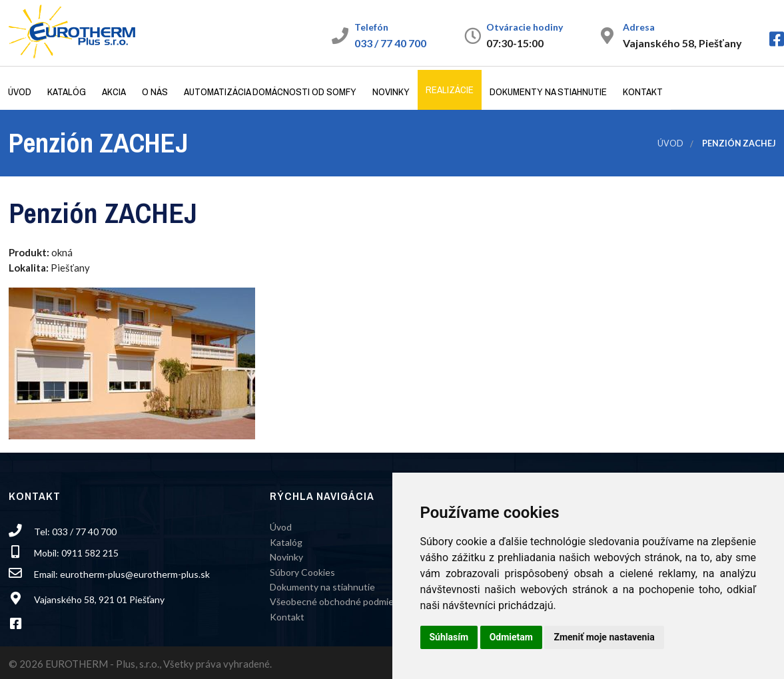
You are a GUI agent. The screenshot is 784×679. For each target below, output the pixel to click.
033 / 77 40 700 (390, 43)
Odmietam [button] (511, 637)
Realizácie (450, 90)
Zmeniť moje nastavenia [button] (604, 637)
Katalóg (67, 92)
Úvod (20, 92)
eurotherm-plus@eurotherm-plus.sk (135, 574)
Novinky (391, 92)
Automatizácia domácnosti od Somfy (270, 92)
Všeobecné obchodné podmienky (339, 601)
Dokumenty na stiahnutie (548, 92)
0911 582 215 (90, 553)
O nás (155, 92)
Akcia (114, 92)
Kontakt (643, 92)
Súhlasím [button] (449, 637)
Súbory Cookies (302, 572)
